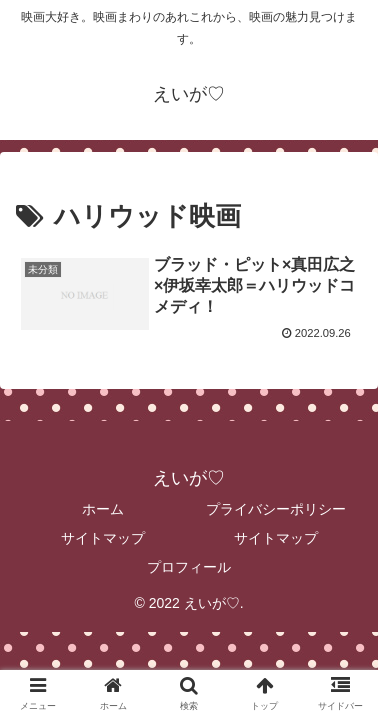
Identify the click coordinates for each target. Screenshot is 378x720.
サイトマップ (103, 538)
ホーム (103, 509)
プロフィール (189, 567)
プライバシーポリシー (276, 509)
